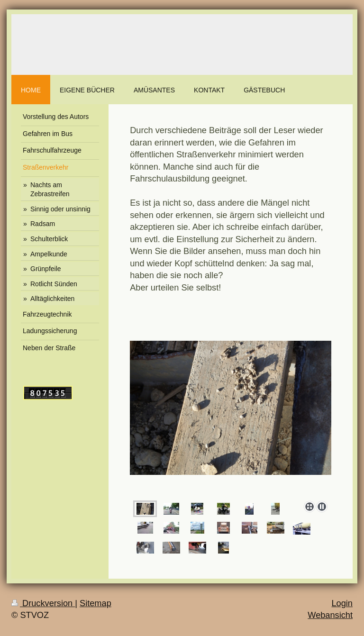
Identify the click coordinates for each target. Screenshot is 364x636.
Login (342, 603)
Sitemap (96, 603)
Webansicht (330, 615)
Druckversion (43, 603)
